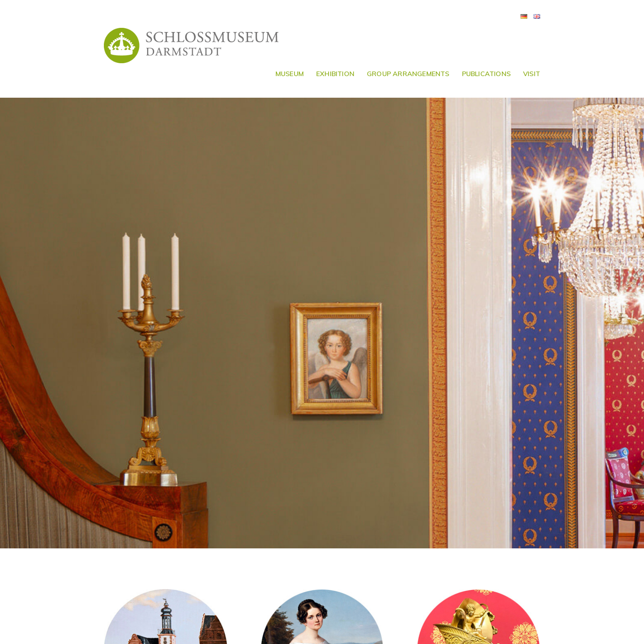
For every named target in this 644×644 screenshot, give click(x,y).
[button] (626, 12)
